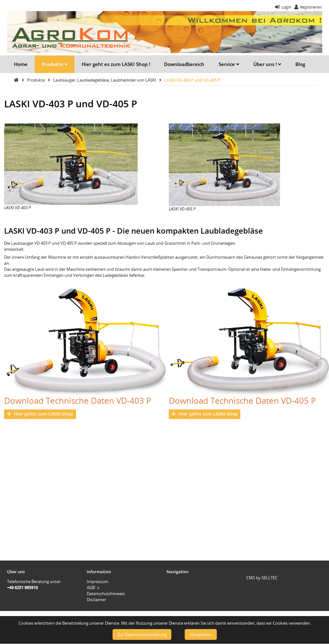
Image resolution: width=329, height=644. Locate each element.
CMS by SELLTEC (262, 578)
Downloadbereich (184, 64)
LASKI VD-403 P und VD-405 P (192, 80)
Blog (300, 64)
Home (21, 64)
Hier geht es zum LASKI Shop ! (116, 64)
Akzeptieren (201, 634)
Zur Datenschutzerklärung (142, 634)
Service (229, 64)
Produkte (55, 64)
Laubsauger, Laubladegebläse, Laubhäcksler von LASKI (105, 80)
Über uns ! (267, 64)
